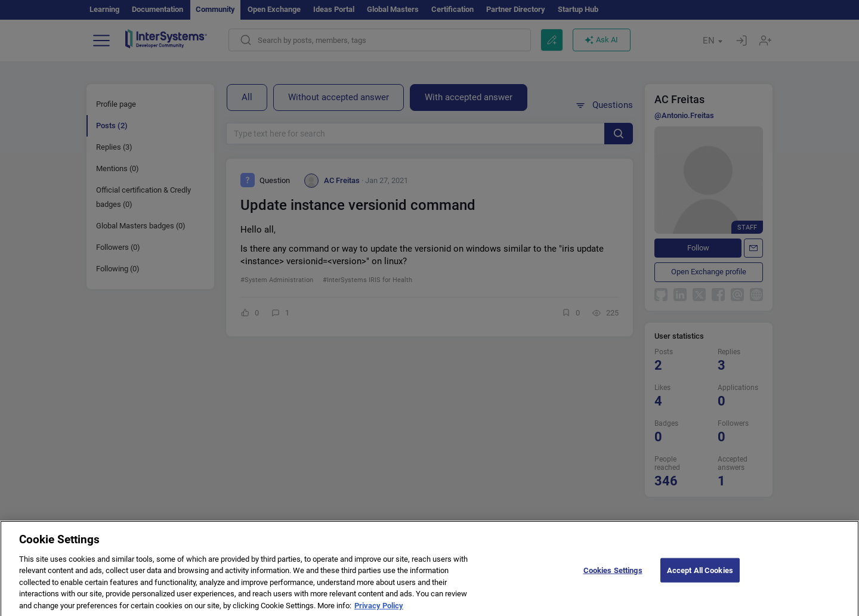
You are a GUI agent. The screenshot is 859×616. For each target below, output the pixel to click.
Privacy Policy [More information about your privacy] (379, 610)
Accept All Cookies (700, 575)
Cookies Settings (613, 575)
